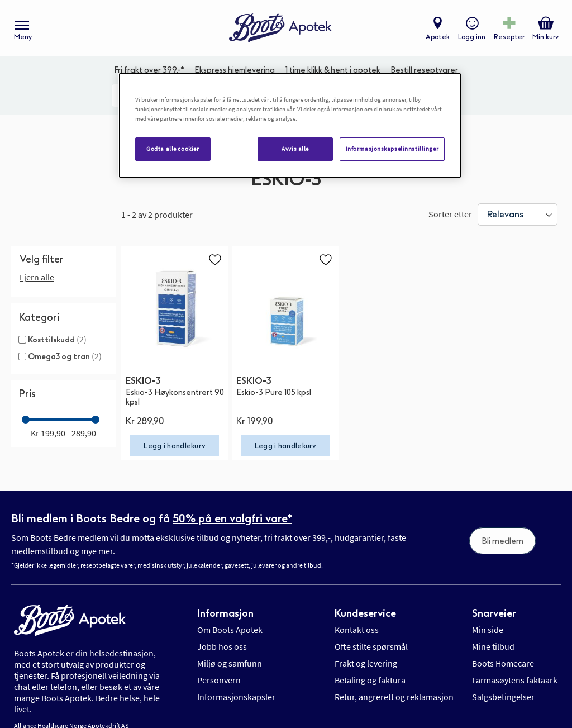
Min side (488, 630)
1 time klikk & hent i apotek (333, 70)
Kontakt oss (357, 630)
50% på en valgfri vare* (232, 518)
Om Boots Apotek (230, 630)
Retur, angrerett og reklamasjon (394, 697)
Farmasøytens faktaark (515, 680)
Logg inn (472, 37)
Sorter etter (450, 214)
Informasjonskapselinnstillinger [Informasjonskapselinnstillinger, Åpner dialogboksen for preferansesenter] (392, 149)
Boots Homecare (503, 663)
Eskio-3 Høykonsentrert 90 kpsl (175, 397)
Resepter (509, 37)
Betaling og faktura (370, 680)
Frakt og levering (366, 663)
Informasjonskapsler (236, 697)
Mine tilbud (493, 646)
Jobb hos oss (222, 646)
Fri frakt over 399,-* (149, 70)
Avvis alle (295, 149)
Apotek (438, 37)
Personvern (219, 680)
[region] (290, 125)
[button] (215, 259)
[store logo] (280, 28)
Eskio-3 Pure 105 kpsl (274, 392)
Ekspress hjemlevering (235, 70)
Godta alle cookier (173, 149)
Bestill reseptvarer (424, 70)
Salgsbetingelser (503, 697)
